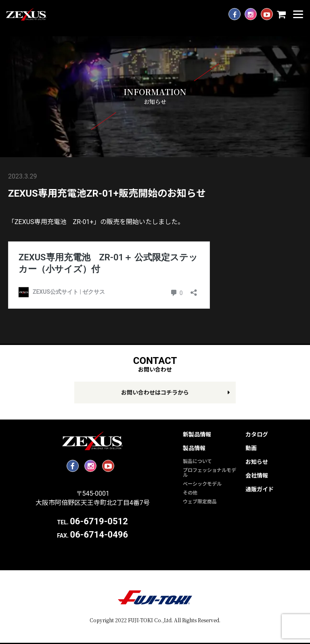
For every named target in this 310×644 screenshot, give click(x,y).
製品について (197, 461)
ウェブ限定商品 (200, 502)
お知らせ (257, 462)
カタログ (257, 434)
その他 (190, 493)
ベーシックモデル (202, 484)
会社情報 (257, 476)
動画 (251, 448)
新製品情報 (197, 434)
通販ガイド (260, 489)
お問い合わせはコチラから (155, 393)
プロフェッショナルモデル (209, 473)
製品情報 (194, 448)
